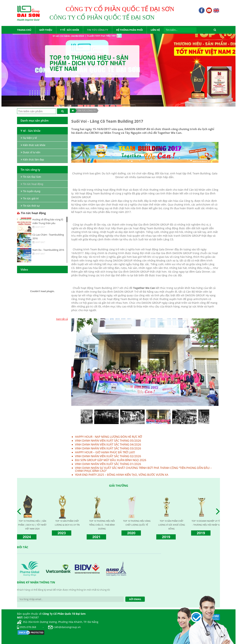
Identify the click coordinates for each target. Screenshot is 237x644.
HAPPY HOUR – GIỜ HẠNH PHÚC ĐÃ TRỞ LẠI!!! (105, 452)
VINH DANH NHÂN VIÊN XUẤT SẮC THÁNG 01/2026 (108, 464)
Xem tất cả (62, 319)
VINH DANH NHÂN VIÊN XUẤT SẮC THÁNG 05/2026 (108, 441)
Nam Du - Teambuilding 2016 (48, 250)
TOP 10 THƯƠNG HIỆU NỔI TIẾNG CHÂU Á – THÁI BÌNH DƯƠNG (102, 525)
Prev (20, 511)
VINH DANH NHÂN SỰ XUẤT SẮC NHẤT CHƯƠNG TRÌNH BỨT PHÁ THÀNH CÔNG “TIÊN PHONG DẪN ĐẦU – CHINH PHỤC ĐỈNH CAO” (143, 469)
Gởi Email (135, 599)
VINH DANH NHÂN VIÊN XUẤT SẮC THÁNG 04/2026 (108, 444)
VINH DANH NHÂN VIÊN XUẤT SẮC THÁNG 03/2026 (108, 448)
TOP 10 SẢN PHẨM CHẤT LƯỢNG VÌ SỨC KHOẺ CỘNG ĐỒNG (172, 525)
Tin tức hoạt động (31, 213)
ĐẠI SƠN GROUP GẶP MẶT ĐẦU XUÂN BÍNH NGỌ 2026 (111, 460)
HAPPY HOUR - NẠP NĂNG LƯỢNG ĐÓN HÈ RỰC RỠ (109, 437)
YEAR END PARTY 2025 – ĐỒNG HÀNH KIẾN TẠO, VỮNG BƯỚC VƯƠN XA (122, 475)
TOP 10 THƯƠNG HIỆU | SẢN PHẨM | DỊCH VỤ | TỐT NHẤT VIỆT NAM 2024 (32, 525)
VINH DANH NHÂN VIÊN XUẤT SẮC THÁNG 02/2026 (108, 456)
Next (219, 511)
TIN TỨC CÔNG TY (87, 111)
